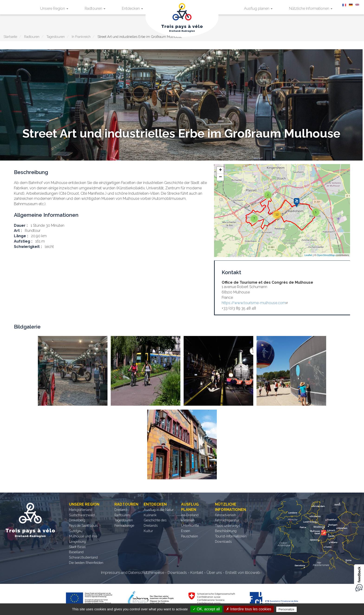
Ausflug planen (258, 8)
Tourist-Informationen (231, 536)
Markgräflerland (81, 510)
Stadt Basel (77, 547)
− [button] (220, 177)
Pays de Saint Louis (83, 525)
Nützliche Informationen (311, 8)
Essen (186, 531)
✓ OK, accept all (206, 609)
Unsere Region (54, 8)
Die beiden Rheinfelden (86, 563)
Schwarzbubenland (83, 557)
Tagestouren (56, 37)
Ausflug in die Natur (159, 510)
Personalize (286, 609)
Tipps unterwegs (227, 525)
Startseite (10, 37)
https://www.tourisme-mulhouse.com (255, 303)
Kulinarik (150, 515)
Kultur (148, 531)
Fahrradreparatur (227, 520)
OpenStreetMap (326, 255)
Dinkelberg (77, 520)
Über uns (214, 573)
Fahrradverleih (226, 515)
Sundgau (76, 531)
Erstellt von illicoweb (244, 573)
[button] (73, 371)
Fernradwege (124, 525)
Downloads (223, 541)
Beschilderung (226, 531)
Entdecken (132, 8)
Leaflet (308, 255)
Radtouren (95, 8)
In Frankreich (81, 37)
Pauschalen (190, 536)
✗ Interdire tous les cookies (249, 609)
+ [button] (220, 170)
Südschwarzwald (82, 515)
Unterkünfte (190, 525)
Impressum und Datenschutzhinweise (133, 573)
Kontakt (197, 573)
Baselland (76, 552)
